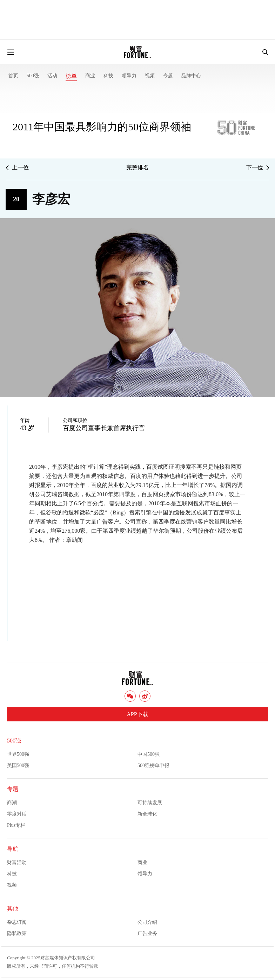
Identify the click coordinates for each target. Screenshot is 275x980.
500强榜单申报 (153, 765)
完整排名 (137, 167)
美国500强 (18, 765)
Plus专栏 (16, 825)
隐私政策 (17, 933)
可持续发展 (150, 803)
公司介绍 (147, 922)
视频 (150, 76)
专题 (168, 76)
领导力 (129, 76)
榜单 (71, 76)
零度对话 (17, 814)
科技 (108, 76)
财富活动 (17, 862)
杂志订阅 (17, 922)
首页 (13, 76)
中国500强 (149, 754)
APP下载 (137, 714)
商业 (90, 76)
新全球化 (147, 814)
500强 (33, 76)
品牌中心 (191, 76)
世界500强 (18, 754)
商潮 (12, 803)
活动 (52, 76)
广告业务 (147, 933)
